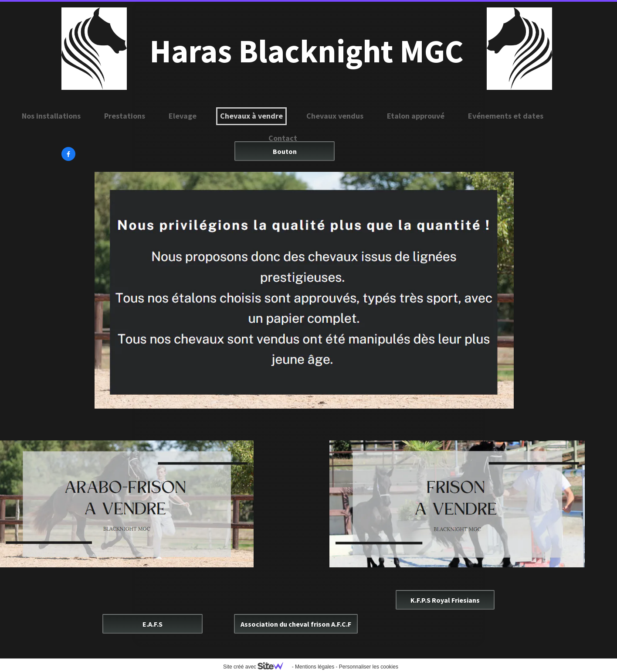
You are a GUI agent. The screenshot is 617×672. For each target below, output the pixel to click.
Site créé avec (257, 667)
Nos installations (51, 116)
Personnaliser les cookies (369, 667)
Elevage (183, 116)
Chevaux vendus (335, 116)
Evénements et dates (506, 116)
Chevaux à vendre (251, 116)
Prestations (125, 116)
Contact (283, 138)
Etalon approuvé (416, 116)
